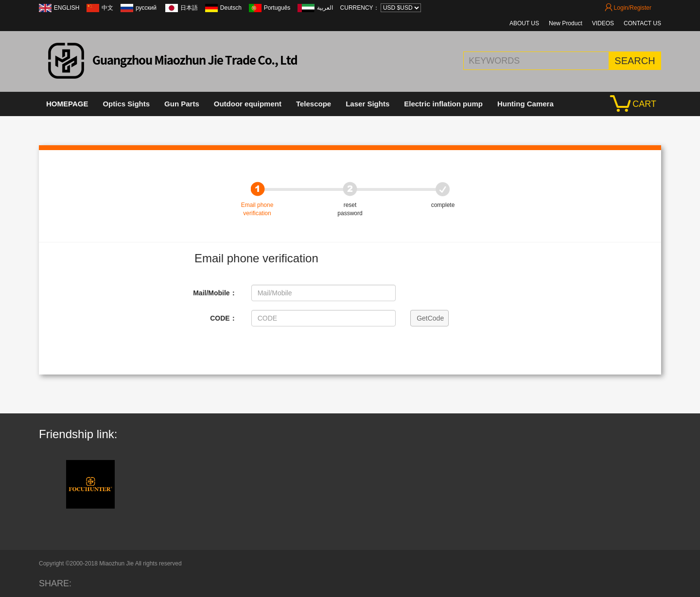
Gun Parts (182, 104)
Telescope (314, 104)
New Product (566, 23)
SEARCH (635, 61)
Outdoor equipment (248, 104)
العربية (325, 8)
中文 (107, 8)
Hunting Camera (525, 104)
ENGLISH (67, 8)
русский (147, 8)
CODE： (223, 318)
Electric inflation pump (443, 104)
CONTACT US (642, 23)
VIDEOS (603, 23)
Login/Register (628, 8)
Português (277, 8)
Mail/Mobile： (215, 293)
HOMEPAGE (67, 104)
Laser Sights (367, 104)
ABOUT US (524, 23)
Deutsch (231, 8)
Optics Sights (126, 104)
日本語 (189, 8)
